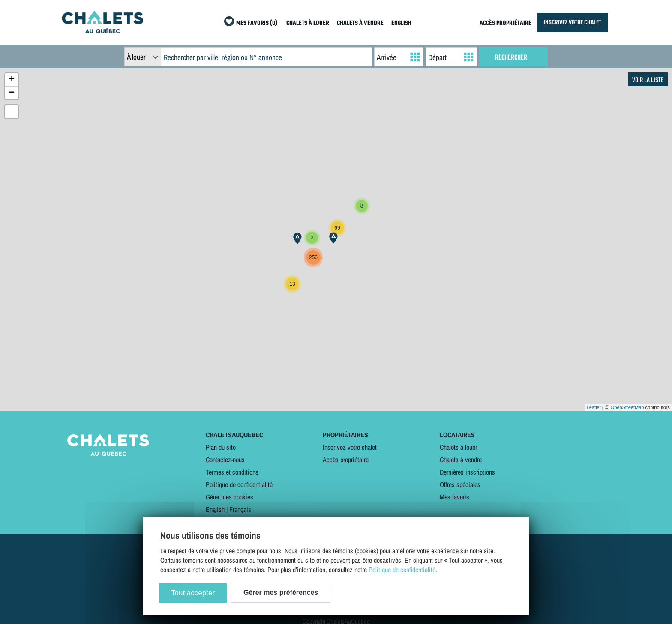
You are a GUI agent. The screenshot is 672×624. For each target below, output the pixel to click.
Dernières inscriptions (467, 472)
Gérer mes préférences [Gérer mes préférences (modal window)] (281, 593)
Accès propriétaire (346, 460)
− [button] (12, 93)
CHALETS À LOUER (308, 23)
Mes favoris (454, 497)
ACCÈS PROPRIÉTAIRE (505, 23)
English (215, 509)
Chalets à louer (458, 447)
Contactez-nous (225, 460)
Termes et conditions (232, 472)
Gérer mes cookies (229, 497)
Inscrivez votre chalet (350, 447)
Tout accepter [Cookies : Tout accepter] (193, 593)
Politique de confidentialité (239, 484)
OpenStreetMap (627, 407)
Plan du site (221, 447)
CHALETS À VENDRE (360, 23)
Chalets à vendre (461, 460)
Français (240, 509)
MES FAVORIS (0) (257, 23)
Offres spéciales (460, 484)
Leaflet (594, 407)
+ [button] (12, 80)
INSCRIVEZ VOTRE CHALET (572, 22)
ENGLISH (401, 23)
